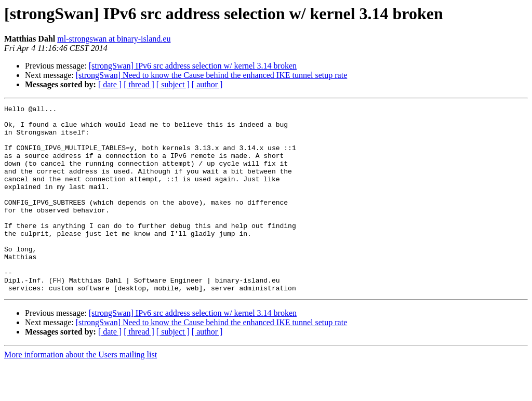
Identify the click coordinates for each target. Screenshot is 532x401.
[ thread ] (139, 84)
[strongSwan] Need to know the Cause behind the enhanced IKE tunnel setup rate (212, 75)
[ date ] (110, 84)
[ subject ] (173, 84)
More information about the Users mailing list (81, 392)
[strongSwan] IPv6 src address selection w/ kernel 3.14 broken (193, 66)
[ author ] (207, 84)
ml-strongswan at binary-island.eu (114, 39)
